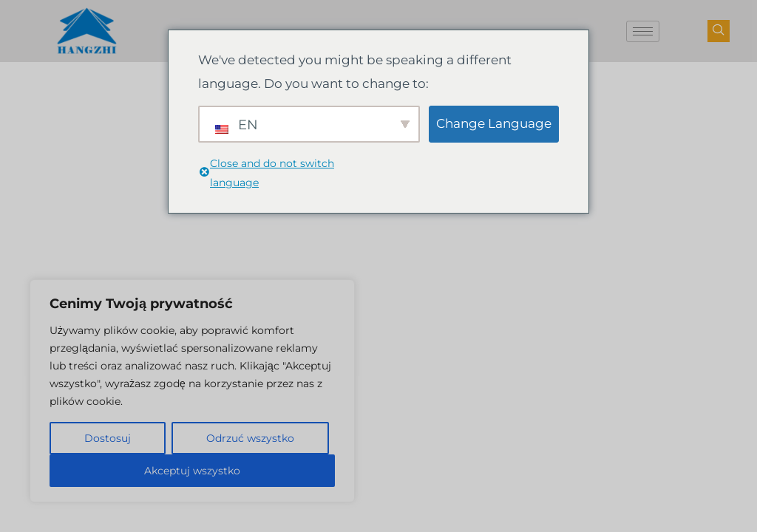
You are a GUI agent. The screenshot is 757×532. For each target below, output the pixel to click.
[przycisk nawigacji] (719, 31)
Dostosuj (108, 438)
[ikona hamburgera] (643, 31)
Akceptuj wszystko (192, 471)
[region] (192, 391)
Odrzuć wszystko (250, 438)
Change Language (494, 123)
